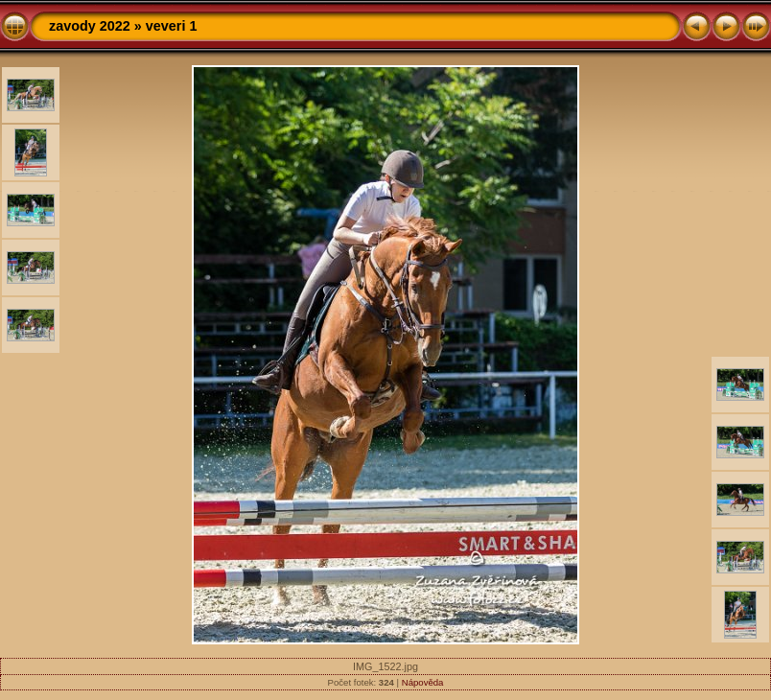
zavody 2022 (90, 26)
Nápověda (423, 682)
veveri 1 (172, 26)
